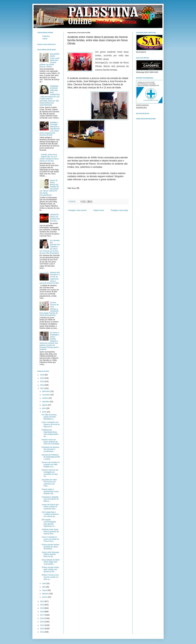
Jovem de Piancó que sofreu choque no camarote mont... (50, 507)
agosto (45, 405)
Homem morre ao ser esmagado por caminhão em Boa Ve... (50, 473)
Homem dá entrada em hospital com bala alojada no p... (51, 464)
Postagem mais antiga (119, 210)
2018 (42, 612)
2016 (42, 618)
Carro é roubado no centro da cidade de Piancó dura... (50, 539)
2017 (42, 615)
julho (44, 408)
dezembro (46, 391)
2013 (42, 629)
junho (44, 412)
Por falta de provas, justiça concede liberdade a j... (49, 417)
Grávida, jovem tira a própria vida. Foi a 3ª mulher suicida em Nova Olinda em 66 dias (49, 158)
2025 (42, 378)
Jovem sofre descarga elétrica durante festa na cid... (50, 554)
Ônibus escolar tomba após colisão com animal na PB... (50, 569)
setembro (46, 402)
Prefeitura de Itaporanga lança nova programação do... (50, 433)
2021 (42, 601)
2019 (42, 608)
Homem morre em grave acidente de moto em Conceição (50, 442)
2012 (42, 632)
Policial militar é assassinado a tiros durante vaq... (50, 491)
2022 (42, 388)
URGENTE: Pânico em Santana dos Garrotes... (55, 218)
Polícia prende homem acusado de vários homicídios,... (50, 547)
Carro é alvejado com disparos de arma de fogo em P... (51, 424)
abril (44, 587)
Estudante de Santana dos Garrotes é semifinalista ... (50, 449)
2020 (42, 605)
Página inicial (99, 210)
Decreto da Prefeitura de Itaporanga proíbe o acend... (51, 457)
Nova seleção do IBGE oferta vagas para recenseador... (51, 562)
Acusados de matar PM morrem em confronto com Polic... (49, 483)
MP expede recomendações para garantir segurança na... (49, 523)
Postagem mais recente (77, 210)
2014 (42, 625)
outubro (45, 398)
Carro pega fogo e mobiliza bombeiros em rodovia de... (50, 514)
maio (44, 583)
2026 (42, 375)
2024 (42, 381)
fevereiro (46, 594)
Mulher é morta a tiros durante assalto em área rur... (50, 577)
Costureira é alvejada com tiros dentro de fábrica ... (50, 499)
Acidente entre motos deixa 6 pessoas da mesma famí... (50, 532)
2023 (42, 385)
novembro (46, 395)
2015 (42, 622)
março (45, 590)
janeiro (45, 597)
